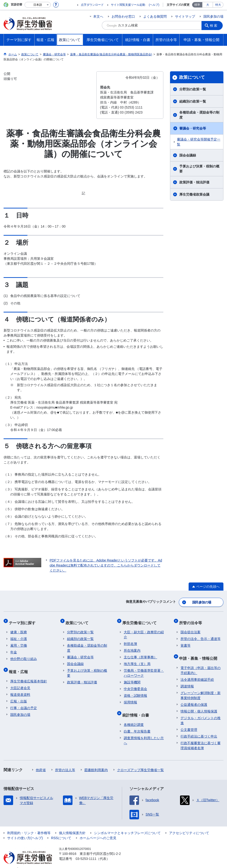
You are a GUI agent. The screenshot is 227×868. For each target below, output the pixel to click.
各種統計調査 (134, 717)
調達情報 (187, 679)
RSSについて (61, 831)
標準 (197, 5)
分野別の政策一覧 (193, 89)
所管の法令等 (192, 620)
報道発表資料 (20, 687)
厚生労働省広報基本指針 (29, 674)
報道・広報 (20, 666)
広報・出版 (19, 694)
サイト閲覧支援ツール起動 (128, 5)
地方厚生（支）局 (137, 660)
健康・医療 (19, 628)
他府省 (41, 763)
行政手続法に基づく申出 (199, 729)
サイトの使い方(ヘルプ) (25, 831)
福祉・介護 (19, 635)
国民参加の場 (213, 16)
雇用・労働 (19, 641)
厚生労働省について (141, 620)
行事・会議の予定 (24, 701)
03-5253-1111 (86, 851)
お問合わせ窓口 (123, 16)
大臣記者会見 (20, 681)
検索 (215, 25)
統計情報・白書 (137, 709)
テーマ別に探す (24, 620)
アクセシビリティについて (189, 826)
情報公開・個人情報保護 (199, 704)
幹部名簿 (130, 640)
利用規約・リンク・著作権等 (29, 826)
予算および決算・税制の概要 (199, 169)
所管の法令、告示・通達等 (201, 635)
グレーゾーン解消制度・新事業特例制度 (201, 688)
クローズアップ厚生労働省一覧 (140, 763)
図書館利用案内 (96, 763)
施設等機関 (132, 678)
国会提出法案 (191, 628)
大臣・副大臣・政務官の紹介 (144, 631)
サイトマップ (185, 16)
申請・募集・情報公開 (200, 652)
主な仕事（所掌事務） (140, 653)
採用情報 (130, 698)
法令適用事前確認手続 (197, 672)
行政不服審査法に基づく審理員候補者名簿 (201, 738)
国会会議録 (188, 155)
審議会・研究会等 (193, 128)
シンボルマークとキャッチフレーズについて (127, 826)
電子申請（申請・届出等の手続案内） (201, 663)
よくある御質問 (155, 16)
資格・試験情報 (135, 691)
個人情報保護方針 (72, 826)
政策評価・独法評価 (194, 182)
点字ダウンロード (92, 5)
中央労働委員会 (135, 685)
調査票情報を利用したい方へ (144, 733)
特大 (218, 5)
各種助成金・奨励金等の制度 (199, 115)
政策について (192, 77)
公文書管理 (189, 722)
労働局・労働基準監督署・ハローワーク (144, 669)
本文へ (98, 16)
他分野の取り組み (24, 655)
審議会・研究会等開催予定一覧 (199, 142)
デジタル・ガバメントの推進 (201, 713)
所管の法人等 (65, 763)
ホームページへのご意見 (98, 831)
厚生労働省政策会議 (194, 194)
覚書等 (186, 641)
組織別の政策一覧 (193, 101)
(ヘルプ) (154, 5)
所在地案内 (132, 646)
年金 (14, 648)
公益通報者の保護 (194, 697)
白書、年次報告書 (137, 724)
